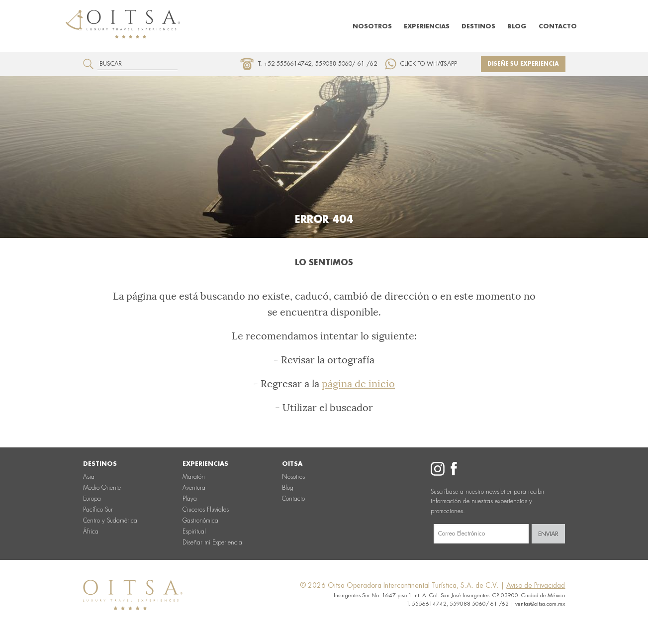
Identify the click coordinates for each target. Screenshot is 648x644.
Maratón (194, 477)
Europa (92, 499)
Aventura (194, 488)
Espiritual (194, 532)
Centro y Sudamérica (110, 521)
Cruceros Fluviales (206, 510)
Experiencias (427, 26)
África (91, 532)
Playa (190, 499)
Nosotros (372, 26)
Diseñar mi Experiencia (212, 542)
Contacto (558, 26)
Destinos (478, 26)
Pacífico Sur (98, 510)
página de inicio (358, 384)
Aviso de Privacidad (536, 585)
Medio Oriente (102, 488)
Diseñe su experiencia (523, 64)
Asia (89, 477)
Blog (517, 26)
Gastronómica (200, 521)
